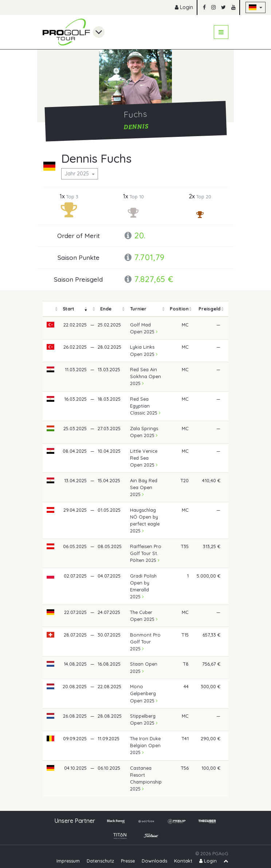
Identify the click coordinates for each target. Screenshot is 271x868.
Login (184, 7)
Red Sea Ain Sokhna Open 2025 (146, 376)
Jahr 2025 (77, 174)
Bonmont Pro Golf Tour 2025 (145, 642)
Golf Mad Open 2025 (144, 328)
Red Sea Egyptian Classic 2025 (145, 406)
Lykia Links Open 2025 (144, 350)
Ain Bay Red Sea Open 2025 (144, 487)
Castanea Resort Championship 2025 (146, 778)
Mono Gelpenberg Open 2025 (144, 693)
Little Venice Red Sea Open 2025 (144, 458)
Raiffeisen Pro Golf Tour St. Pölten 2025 (146, 553)
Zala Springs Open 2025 (144, 432)
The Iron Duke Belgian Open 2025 (145, 745)
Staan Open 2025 (144, 667)
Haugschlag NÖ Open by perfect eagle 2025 (145, 520)
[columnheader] (51, 309)
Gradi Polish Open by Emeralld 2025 (143, 586)
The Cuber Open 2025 (144, 616)
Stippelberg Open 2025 (144, 719)
